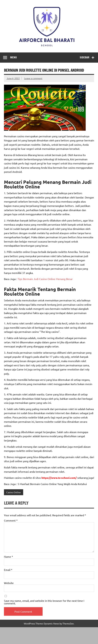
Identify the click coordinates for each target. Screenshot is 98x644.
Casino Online (13, 492)
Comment (11, 520)
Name (8, 557)
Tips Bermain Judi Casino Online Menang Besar (45, 279)
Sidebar (85, 57)
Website (9, 583)
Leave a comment (33, 78)
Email (8, 570)
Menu (13, 57)
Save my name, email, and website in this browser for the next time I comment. (44, 602)
